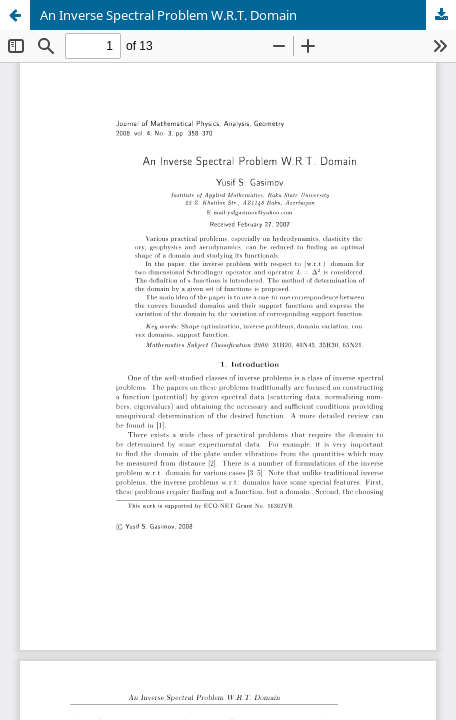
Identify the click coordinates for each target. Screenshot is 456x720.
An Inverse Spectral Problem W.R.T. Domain (168, 15)
